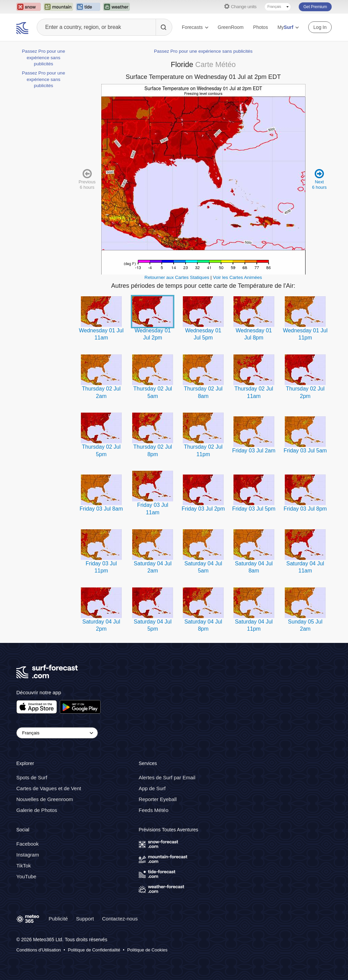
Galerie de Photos (37, 810)
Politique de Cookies (147, 950)
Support (85, 919)
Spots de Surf (32, 777)
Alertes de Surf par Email (167, 777)
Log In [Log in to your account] (320, 27)
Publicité (58, 919)
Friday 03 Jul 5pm (254, 509)
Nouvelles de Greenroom (45, 799)
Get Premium (315, 7)
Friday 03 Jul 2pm (203, 509)
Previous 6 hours (87, 179)
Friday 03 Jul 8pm (305, 509)
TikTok (24, 866)
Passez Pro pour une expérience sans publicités (44, 57)
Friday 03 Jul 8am (101, 509)
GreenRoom (231, 27)
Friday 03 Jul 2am (254, 451)
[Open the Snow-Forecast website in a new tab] (29, 7)
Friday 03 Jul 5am (305, 451)
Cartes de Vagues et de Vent (49, 788)
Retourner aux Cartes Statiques (177, 277)
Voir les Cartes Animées (238, 277)
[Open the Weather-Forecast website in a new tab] (116, 7)
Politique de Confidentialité (94, 950)
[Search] (164, 27)
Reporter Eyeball (158, 799)
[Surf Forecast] (23, 27)
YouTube (26, 876)
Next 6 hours (319, 179)
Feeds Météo (154, 810)
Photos (261, 27)
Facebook (28, 844)
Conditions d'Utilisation (39, 950)
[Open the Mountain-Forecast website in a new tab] (58, 7)
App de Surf (152, 788)
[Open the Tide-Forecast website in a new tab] (88, 7)
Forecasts (195, 27)
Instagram (28, 855)
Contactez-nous (120, 919)
